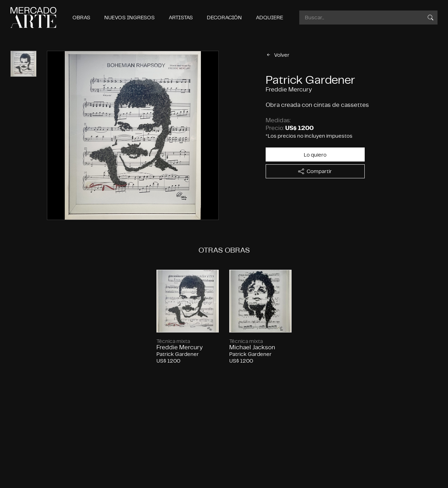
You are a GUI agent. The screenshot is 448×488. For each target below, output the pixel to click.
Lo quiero (315, 155)
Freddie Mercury (180, 347)
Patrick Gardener (310, 80)
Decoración (224, 17)
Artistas (181, 17)
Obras (81, 17)
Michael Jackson (252, 347)
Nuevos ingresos (129, 17)
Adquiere (269, 17)
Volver (278, 55)
